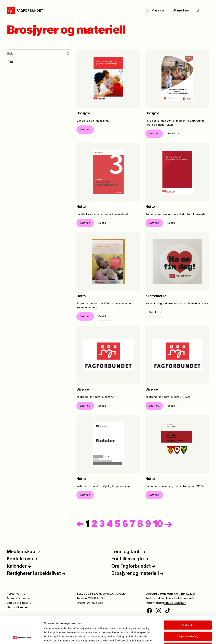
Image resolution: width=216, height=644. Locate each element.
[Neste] (169, 524)
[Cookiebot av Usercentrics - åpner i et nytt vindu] (22, 637)
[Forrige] (80, 524)
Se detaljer (181, 637)
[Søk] (197, 10)
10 (158, 524)
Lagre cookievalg (188, 611)
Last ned (85, 130)
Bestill (174, 134)
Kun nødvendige (188, 622)
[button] (155, 10)
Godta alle (188, 600)
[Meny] (206, 10)
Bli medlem (181, 10)
